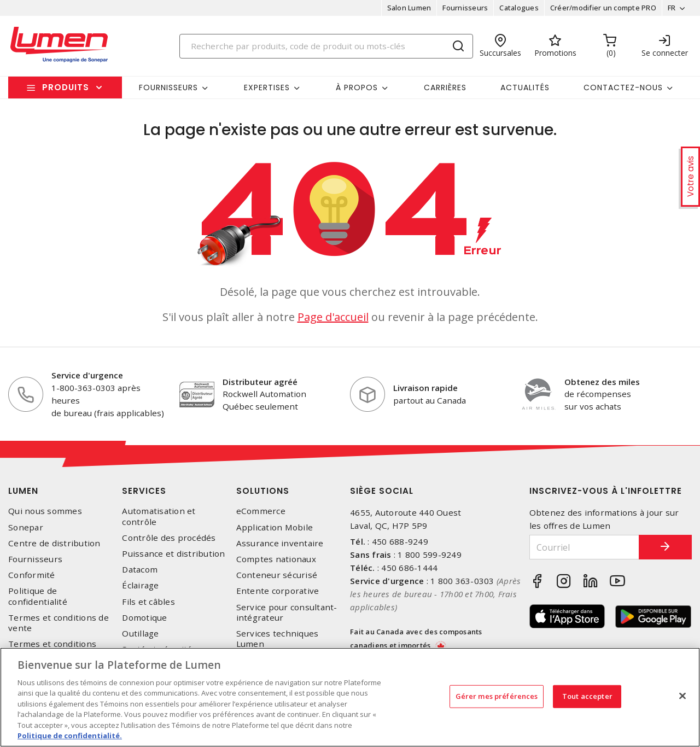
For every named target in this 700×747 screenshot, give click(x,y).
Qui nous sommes (45, 511)
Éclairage (140, 585)
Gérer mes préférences (497, 696)
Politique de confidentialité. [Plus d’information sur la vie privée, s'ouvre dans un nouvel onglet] (70, 736)
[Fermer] (682, 696)
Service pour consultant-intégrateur (287, 612)
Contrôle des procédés (169, 538)
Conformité (32, 575)
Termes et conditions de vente (59, 623)
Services (144, 491)
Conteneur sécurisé (277, 575)
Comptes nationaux (276, 559)
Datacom (140, 570)
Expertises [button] (267, 87)
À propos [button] (357, 87)
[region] (350, 697)
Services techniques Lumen (278, 639)
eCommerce (261, 511)
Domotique (144, 618)
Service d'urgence (87, 375)
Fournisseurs (465, 8)
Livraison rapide (425, 388)
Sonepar (26, 527)
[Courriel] (584, 547)
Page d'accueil (333, 317)
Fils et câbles (148, 602)
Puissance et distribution (173, 554)
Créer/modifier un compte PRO (603, 8)
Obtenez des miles (602, 382)
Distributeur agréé (260, 382)
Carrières (445, 87)
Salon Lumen (409, 8)
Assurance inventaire (280, 543)
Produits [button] (66, 87)
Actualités (525, 87)
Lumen (23, 491)
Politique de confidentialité (38, 596)
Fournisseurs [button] (168, 87)
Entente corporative (278, 591)
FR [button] (671, 8)
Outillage (140, 634)
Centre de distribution (54, 543)
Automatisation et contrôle (159, 516)
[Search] (326, 46)
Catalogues (519, 8)
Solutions (263, 491)
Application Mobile (275, 527)
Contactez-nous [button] (623, 87)
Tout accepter (587, 696)
